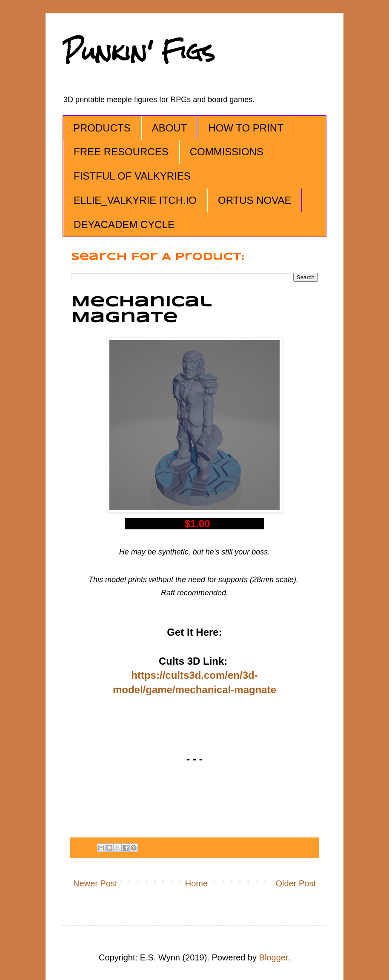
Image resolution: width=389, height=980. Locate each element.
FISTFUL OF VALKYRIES (132, 176)
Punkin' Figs (139, 52)
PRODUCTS (102, 128)
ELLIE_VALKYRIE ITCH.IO (135, 200)
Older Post (296, 883)
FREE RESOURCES (121, 152)
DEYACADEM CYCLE (124, 224)
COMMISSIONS (227, 152)
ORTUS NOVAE (255, 200)
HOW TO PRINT (246, 128)
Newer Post (95, 883)
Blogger (274, 957)
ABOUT (170, 128)
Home (196, 883)
